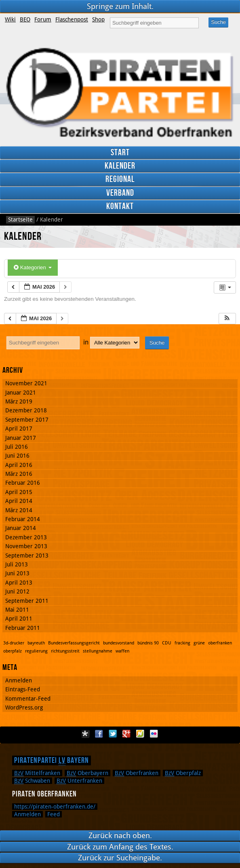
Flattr (140, 734)
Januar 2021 (21, 393)
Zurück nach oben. (120, 835)
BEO (25, 19)
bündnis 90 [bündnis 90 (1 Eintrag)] (148, 643)
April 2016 (19, 465)
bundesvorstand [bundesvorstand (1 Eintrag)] (119, 643)
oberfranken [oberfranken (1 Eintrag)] (220, 643)
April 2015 (19, 492)
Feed (54, 814)
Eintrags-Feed (23, 689)
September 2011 (27, 601)
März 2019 (19, 401)
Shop (98, 19)
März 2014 (19, 510)
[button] (227, 319)
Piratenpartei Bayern (52, 760)
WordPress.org (24, 707)
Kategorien (33, 267)
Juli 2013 (17, 564)
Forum (43, 19)
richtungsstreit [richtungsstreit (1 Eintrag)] (65, 651)
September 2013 (27, 555)
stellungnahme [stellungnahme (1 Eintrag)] (98, 651)
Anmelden (19, 680)
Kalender (120, 166)
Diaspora (85, 734)
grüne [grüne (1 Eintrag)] (199, 643)
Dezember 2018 (26, 410)
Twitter (113, 734)
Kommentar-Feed (28, 699)
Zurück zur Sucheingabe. (120, 858)
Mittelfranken (37, 773)
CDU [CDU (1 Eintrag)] (167, 643)
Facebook (99, 734)
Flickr (154, 734)
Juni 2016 (17, 456)
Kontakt (120, 206)
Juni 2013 (17, 573)
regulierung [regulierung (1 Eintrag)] (36, 651)
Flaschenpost (72, 19)
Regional (120, 179)
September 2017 (27, 420)
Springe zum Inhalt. (120, 6)
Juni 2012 (17, 591)
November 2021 (26, 383)
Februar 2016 (23, 483)
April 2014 (19, 501)
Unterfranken (79, 781)
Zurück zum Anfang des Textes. (120, 847)
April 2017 (19, 429)
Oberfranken (137, 773)
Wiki (10, 19)
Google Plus (126, 734)
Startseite (20, 220)
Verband (120, 193)
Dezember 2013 (26, 537)
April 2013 (19, 583)
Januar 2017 (21, 438)
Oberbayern (87, 773)
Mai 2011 (17, 610)
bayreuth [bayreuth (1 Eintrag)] (36, 643)
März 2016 (19, 474)
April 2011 (19, 619)
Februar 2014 (23, 519)
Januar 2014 (21, 528)
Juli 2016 (17, 447)
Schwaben (32, 781)
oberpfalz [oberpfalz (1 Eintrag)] (13, 651)
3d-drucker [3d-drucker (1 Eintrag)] (14, 643)
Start (120, 153)
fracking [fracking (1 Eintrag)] (182, 643)
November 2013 (26, 546)
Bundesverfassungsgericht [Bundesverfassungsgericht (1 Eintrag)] (74, 643)
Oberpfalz (183, 773)
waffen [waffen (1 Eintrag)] (122, 651)
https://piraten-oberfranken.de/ (55, 807)
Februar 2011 (23, 628)
